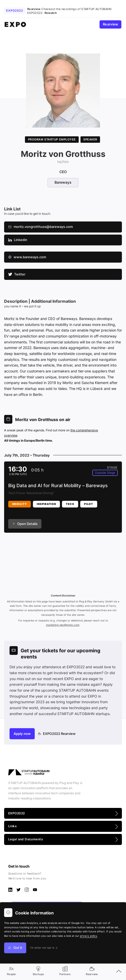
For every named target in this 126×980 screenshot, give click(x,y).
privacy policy (89, 936)
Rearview (111, 24)
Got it (15, 948)
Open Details (25, 524)
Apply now (22, 734)
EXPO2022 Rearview (57, 734)
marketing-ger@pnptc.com (63, 625)
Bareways (63, 182)
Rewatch (51, 13)
